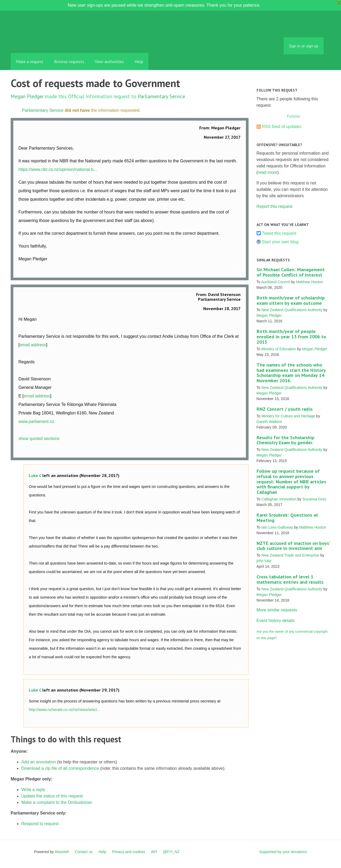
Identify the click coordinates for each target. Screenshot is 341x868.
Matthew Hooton (310, 282)
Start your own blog (280, 242)
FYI (41, 41)
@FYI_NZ (171, 852)
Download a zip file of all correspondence (60, 768)
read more (268, 172)
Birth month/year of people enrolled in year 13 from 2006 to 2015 (291, 337)
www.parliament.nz (36, 421)
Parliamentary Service (161, 96)
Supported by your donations (283, 852)
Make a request (30, 61)
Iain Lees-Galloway (277, 527)
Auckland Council (275, 282)
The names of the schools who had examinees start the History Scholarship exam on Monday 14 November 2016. (291, 373)
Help (139, 61)
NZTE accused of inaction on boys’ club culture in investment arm (293, 546)
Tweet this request (279, 233)
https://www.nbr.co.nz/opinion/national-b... (58, 169)
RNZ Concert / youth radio (285, 409)
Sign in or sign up (304, 46)
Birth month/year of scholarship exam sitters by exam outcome (291, 300)
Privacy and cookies (129, 852)
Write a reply (33, 790)
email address (33, 345)
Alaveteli (62, 852)
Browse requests (69, 61)
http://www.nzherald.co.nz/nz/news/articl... (64, 710)
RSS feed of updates (282, 127)
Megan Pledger (27, 96)
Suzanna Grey (314, 499)
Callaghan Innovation (279, 499)
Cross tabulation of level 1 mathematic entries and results (290, 579)
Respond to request (40, 824)
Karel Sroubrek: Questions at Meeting (287, 518)
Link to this (238, 270)
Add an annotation (39, 762)
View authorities (109, 61)
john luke (264, 561)
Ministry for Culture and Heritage (288, 416)
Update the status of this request (52, 796)
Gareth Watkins (269, 422)
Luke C (35, 475)
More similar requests (277, 610)
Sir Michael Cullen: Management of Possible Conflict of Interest (291, 272)
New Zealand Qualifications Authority (292, 310)
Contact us (84, 852)
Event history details (276, 621)
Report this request (275, 206)
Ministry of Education (279, 349)
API (154, 852)
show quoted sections (39, 439)
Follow (293, 116)
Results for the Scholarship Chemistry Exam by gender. (285, 440)
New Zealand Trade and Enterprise (290, 555)
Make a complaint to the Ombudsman (57, 802)
